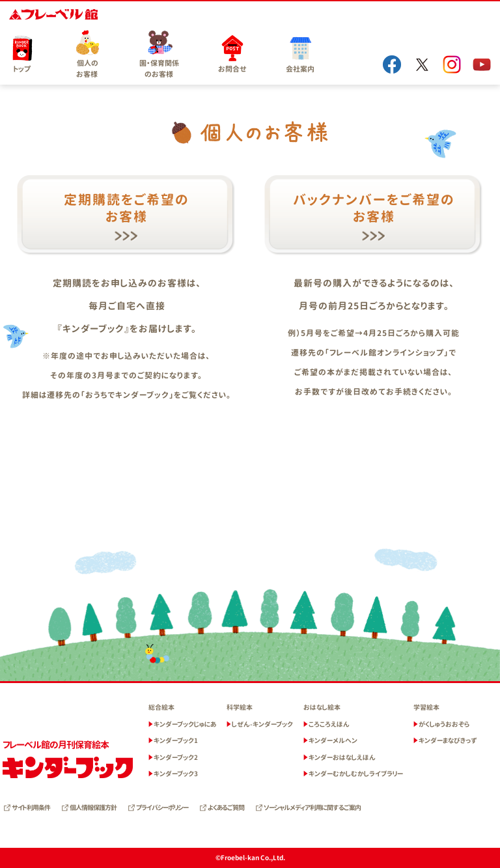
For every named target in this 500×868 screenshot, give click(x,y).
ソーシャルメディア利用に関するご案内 (312, 807)
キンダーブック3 (176, 774)
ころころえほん (329, 724)
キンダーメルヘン (333, 740)
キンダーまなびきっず (448, 740)
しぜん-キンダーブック (262, 724)
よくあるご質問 (226, 807)
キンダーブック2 (176, 757)
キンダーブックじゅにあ (185, 724)
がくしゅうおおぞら (444, 724)
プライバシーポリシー (162, 807)
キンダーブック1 (176, 740)
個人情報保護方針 (93, 807)
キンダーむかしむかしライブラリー (356, 774)
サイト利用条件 (31, 807)
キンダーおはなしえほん (342, 757)
